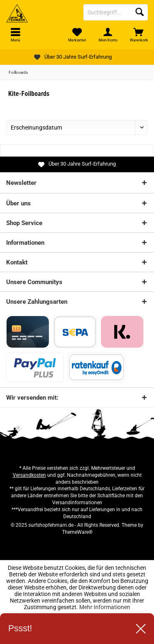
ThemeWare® (77, 532)
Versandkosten (29, 475)
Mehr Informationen (105, 607)
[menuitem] (139, 35)
